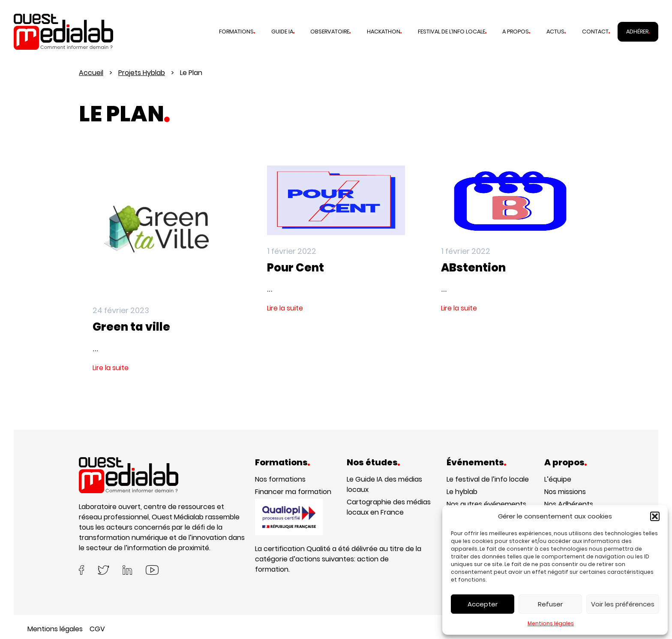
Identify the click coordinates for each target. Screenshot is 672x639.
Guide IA (282, 32)
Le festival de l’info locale (488, 479)
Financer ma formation (293, 492)
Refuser (550, 604)
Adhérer (637, 32)
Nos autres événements (486, 504)
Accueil (91, 73)
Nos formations (280, 479)
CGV (97, 629)
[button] (655, 516)
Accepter (483, 604)
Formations (236, 32)
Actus (555, 32)
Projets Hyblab (142, 73)
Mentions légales (551, 623)
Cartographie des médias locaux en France (389, 507)
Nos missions (565, 492)
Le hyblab (462, 492)
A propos (516, 32)
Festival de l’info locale (451, 32)
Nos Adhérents (569, 504)
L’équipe (558, 479)
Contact (595, 32)
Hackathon (384, 32)
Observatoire (330, 32)
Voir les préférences (623, 604)
